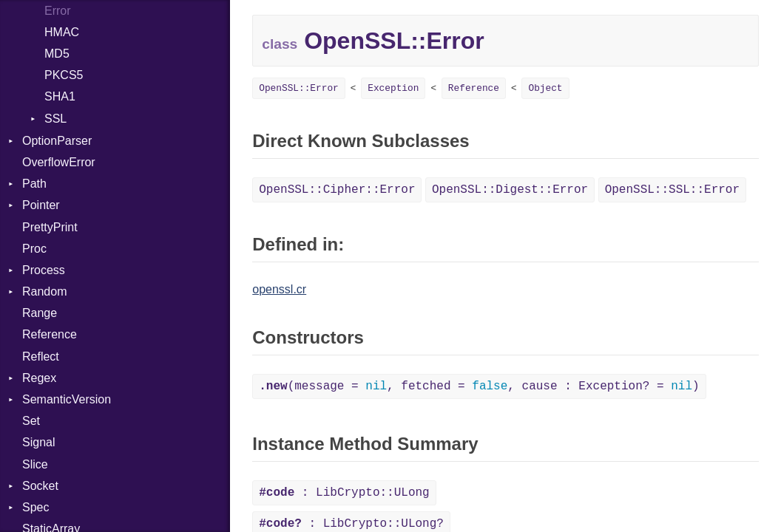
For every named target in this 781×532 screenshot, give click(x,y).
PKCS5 (64, 75)
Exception (393, 88)
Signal (38, 442)
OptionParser (57, 141)
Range (40, 313)
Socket (40, 486)
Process (44, 270)
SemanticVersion (67, 399)
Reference (50, 334)
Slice (35, 464)
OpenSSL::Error (299, 88)
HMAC (62, 32)
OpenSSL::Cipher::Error (337, 190)
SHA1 (60, 96)
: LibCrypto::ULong (344, 493)
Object (545, 88)
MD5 (57, 54)
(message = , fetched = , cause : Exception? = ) (479, 386)
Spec (35, 507)
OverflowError (59, 162)
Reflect (41, 357)
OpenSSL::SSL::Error (672, 190)
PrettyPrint (50, 227)
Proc (34, 249)
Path (34, 184)
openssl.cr (279, 289)
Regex (39, 378)
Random (44, 291)
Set (31, 421)
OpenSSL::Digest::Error (510, 190)
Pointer (41, 205)
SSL (55, 119)
